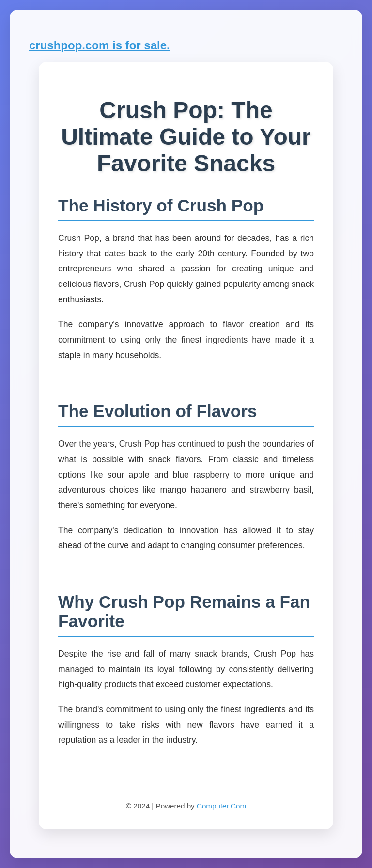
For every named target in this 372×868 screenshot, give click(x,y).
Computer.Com (221, 806)
